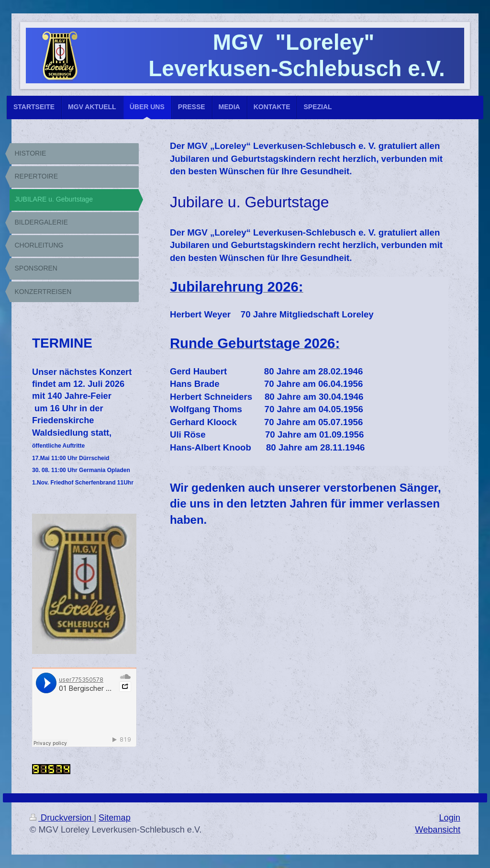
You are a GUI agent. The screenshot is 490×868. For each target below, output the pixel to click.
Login (450, 818)
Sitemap (115, 818)
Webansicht (438, 830)
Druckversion (62, 818)
